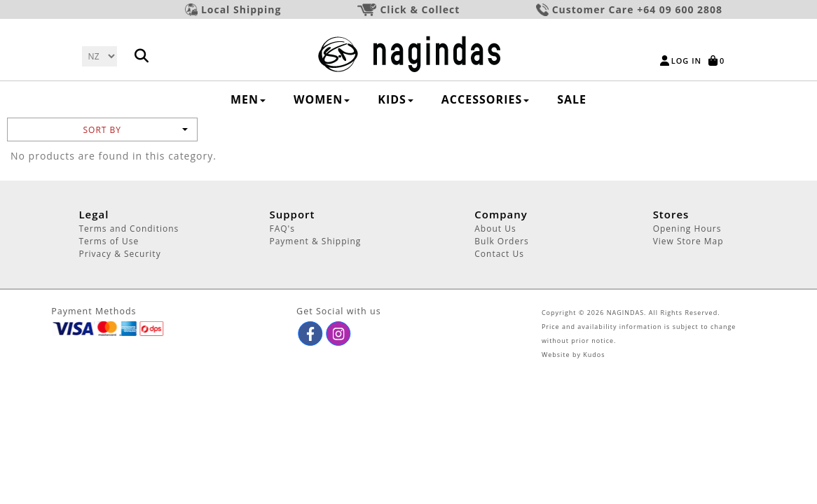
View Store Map (688, 241)
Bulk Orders (502, 241)
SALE (572, 99)
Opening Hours (687, 229)
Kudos (594, 355)
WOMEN (322, 99)
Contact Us (499, 254)
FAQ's (282, 229)
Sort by (135, 130)
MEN (248, 99)
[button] (311, 334)
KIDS (396, 99)
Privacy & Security (119, 254)
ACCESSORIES (485, 99)
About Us (495, 229)
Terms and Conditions (129, 229)
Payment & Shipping (315, 241)
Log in (686, 61)
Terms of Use (109, 241)
